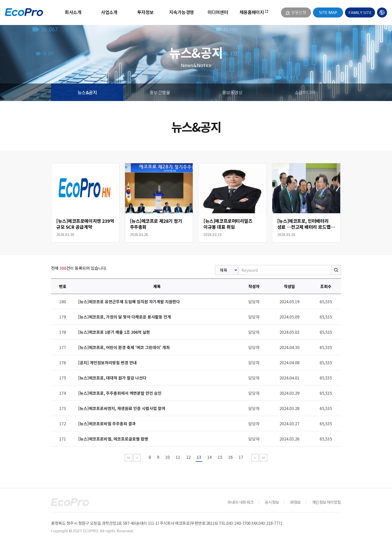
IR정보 (296, 502)
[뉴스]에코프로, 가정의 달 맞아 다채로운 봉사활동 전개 (125, 317)
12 (188, 457)
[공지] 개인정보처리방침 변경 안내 (107, 362)
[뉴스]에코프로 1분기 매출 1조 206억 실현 (114, 332)
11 (178, 457)
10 (167, 457)
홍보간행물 (160, 92)
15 (220, 457)
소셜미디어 (305, 92)
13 (199, 457)
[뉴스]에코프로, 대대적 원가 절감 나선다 (112, 378)
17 (241, 457)
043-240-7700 (238, 523)
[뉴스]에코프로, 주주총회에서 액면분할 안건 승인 (120, 393)
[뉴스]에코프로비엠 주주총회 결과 (107, 423)
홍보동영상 (232, 92)
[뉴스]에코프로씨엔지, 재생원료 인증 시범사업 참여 (122, 408)
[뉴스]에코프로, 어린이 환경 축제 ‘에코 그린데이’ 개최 (124, 347)
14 (209, 457)
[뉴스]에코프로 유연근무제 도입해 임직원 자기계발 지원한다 (129, 301)
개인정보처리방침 (326, 502)
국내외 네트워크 (240, 502)
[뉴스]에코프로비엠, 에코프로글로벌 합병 (113, 439)
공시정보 (272, 502)
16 (230, 457)
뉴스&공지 (87, 92)
